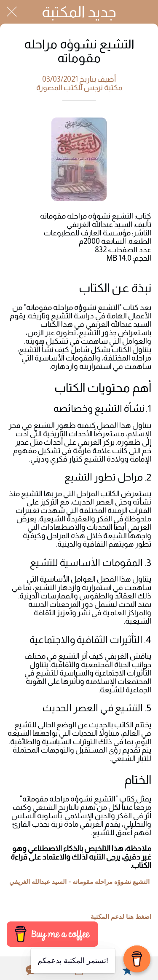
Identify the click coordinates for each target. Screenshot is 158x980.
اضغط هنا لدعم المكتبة (121, 917)
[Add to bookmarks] (127, 970)
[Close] (12, 12)
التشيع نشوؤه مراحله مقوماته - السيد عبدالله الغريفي (79, 882)
